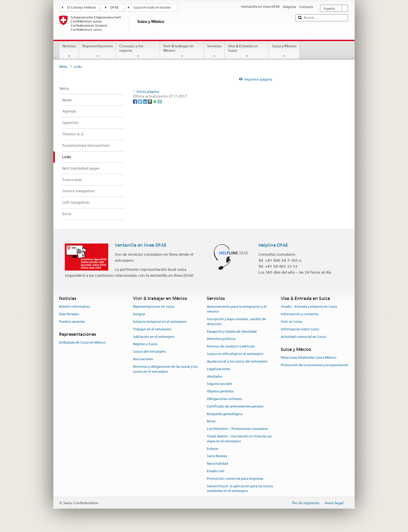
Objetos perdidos (220, 391)
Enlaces (213, 449)
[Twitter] (140, 101)
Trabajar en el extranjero (152, 329)
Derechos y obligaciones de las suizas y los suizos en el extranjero (165, 369)
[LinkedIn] (145, 101)
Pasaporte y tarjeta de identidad (232, 331)
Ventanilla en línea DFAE (141, 245)
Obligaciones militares (224, 399)
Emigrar (139, 314)
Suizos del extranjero (149, 352)
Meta (63, 67)
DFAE (114, 7)
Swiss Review (217, 456)
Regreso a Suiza (145, 344)
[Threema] (150, 101)
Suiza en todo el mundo (152, 7)
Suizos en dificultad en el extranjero (235, 354)
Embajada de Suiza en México (82, 342)
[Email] (160, 101)
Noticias (69, 51)
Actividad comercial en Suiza (303, 337)
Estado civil (216, 471)
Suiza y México (284, 51)
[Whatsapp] (155, 101)
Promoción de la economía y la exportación (315, 365)
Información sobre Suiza (300, 329)
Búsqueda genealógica (225, 414)
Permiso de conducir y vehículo (231, 347)
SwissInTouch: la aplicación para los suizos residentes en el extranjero (240, 489)
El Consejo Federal (81, 7)
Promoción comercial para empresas (235, 479)
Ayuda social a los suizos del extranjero (237, 361)
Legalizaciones (218, 369)
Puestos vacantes (72, 322)
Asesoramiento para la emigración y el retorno (237, 309)
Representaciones (97, 51)
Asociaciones (143, 359)
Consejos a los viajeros (138, 51)
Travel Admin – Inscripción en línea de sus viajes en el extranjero (239, 439)
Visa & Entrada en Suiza (247, 51)
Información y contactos (300, 314)
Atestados (215, 376)
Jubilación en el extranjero (154, 337)
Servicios (214, 51)
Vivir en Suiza (291, 322)
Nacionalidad (217, 464)
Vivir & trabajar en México (182, 51)
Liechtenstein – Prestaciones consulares (237, 429)
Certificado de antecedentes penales (235, 406)
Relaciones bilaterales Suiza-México (309, 357)
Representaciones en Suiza (154, 307)
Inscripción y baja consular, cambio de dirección (236, 321)
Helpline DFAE (273, 245)
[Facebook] (135, 101)
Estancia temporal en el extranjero (160, 322)
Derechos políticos (221, 339)
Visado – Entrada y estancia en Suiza (309, 307)
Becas (211, 421)
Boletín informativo (75, 307)
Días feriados (69, 314)
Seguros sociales (219, 384)
